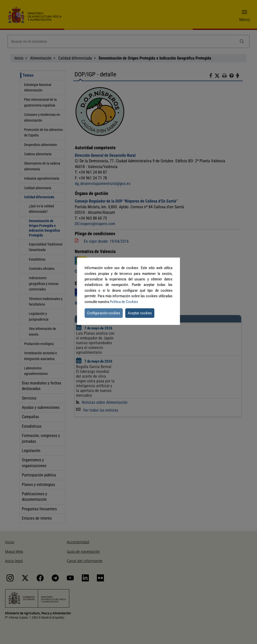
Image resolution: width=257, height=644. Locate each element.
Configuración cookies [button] (104, 313)
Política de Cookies (124, 302)
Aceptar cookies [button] (140, 313)
